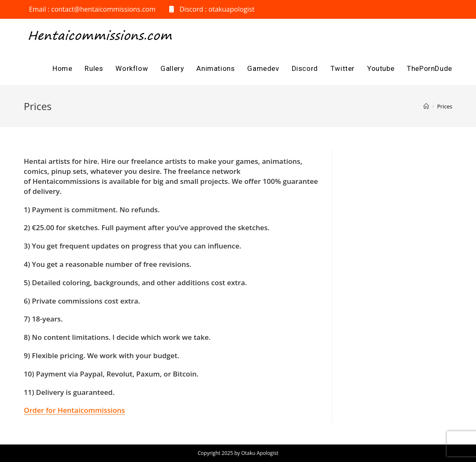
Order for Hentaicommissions (74, 410)
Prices (445, 106)
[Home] (426, 106)
